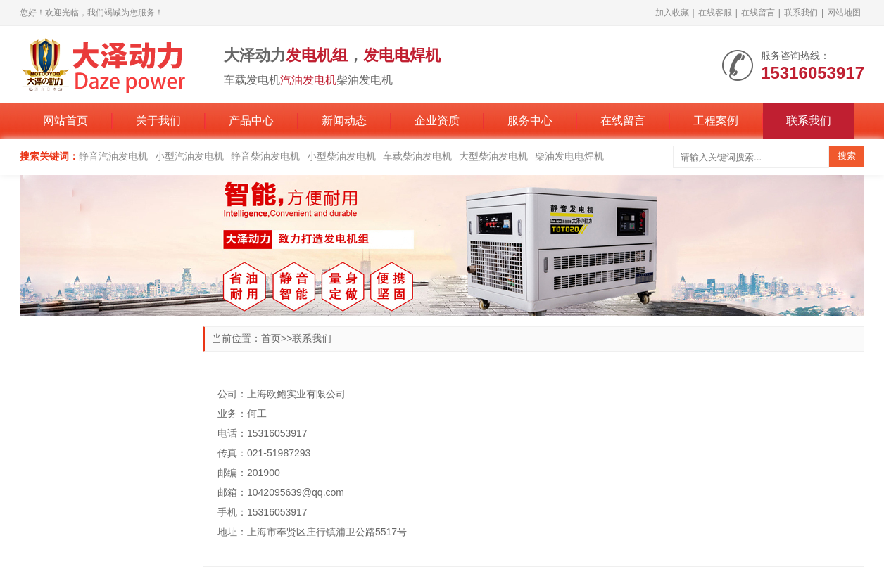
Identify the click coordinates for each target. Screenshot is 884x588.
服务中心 (530, 121)
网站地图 (844, 13)
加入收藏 (672, 13)
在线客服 (715, 13)
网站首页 (65, 121)
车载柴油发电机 (417, 156)
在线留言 (758, 13)
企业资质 (437, 121)
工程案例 (716, 121)
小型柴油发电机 (341, 156)
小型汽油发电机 (189, 156)
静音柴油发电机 (265, 156)
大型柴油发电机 (493, 156)
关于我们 (158, 121)
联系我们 (801, 13)
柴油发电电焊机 (569, 156)
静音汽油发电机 (113, 156)
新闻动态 (344, 121)
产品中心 (251, 121)
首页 (271, 338)
